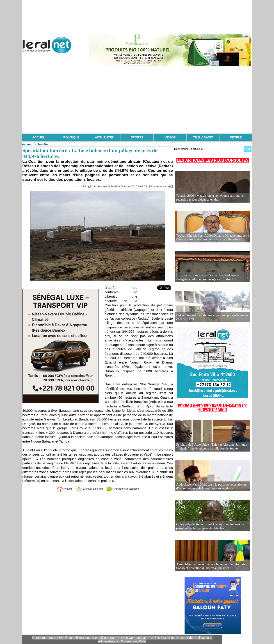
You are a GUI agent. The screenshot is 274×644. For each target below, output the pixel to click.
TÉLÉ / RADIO (203, 138)
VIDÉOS (170, 138)
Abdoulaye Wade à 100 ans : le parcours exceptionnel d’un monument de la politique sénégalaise (210, 487)
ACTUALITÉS (104, 138)
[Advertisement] (137, 100)
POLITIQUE (71, 138)
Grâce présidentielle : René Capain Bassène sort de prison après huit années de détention (208, 526)
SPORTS (137, 138)
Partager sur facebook (128, 489)
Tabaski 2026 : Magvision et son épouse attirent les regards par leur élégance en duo (209, 198)
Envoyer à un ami (86, 489)
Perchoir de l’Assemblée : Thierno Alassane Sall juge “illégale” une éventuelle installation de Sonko (210, 447)
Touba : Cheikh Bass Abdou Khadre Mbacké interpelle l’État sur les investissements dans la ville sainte (211, 238)
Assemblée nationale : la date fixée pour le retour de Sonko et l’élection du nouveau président (209, 566)
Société (42, 144)
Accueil (27, 144)
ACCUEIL (39, 138)
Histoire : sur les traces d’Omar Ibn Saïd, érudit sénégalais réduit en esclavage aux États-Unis (206, 277)
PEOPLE (236, 138)
